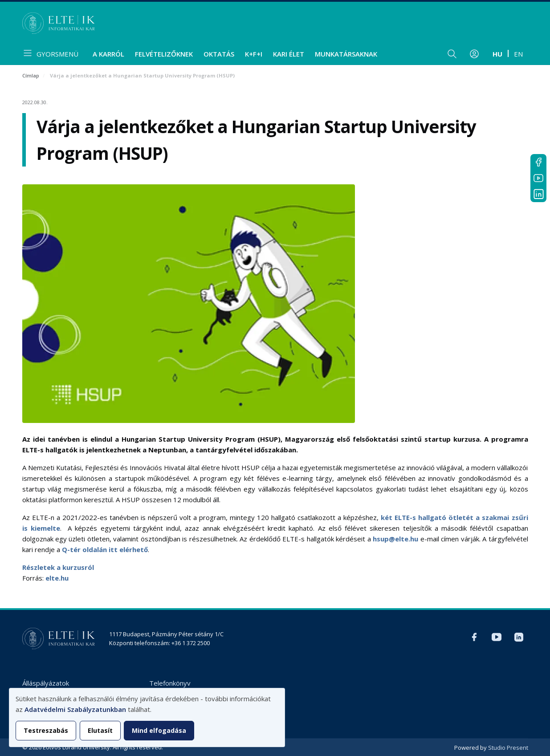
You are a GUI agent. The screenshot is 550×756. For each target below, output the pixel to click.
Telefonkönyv (170, 683)
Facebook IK (538, 162)
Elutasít (100, 730)
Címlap (31, 75)
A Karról (108, 54)
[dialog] (147, 717)
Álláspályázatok (46, 683)
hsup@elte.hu (395, 539)
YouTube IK (538, 178)
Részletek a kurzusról (58, 567)
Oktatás (219, 54)
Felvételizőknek (164, 54)
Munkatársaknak (346, 54)
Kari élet (289, 54)
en (518, 54)
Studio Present (508, 748)
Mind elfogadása (159, 730)
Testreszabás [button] (46, 730)
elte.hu (57, 578)
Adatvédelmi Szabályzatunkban (75, 709)
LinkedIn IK (538, 194)
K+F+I (254, 54)
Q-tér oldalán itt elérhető (105, 549)
